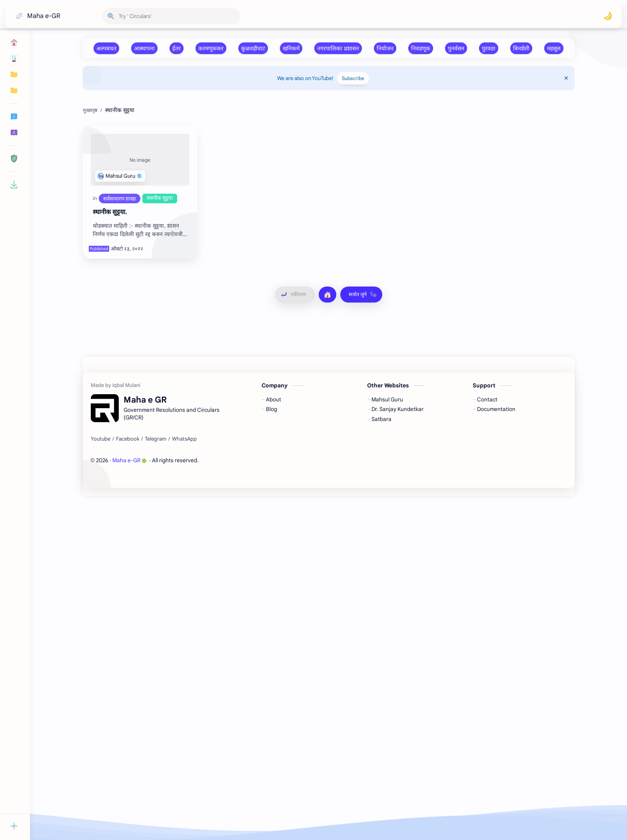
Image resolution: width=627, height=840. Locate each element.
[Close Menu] (566, 78)
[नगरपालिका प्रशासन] (338, 48)
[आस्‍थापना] (144, 48)
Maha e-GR (44, 16)
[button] (608, 16)
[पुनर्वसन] (456, 48)
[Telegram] (156, 783)
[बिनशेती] (521, 48)
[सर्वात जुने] (361, 415)
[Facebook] (128, 783)
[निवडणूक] (421, 48)
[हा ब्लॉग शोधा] (171, 16)
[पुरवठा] (489, 48)
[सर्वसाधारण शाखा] (120, 319)
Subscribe (353, 78)
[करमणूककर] (211, 48)
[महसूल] (554, 48)
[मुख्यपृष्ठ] (327, 415)
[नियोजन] (385, 48)
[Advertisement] (323, 154)
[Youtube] (101, 783)
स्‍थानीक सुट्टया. (110, 332)
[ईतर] (177, 48)
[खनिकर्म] (291, 48)
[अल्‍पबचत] (106, 48)
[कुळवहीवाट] (253, 48)
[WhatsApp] (184, 783)
